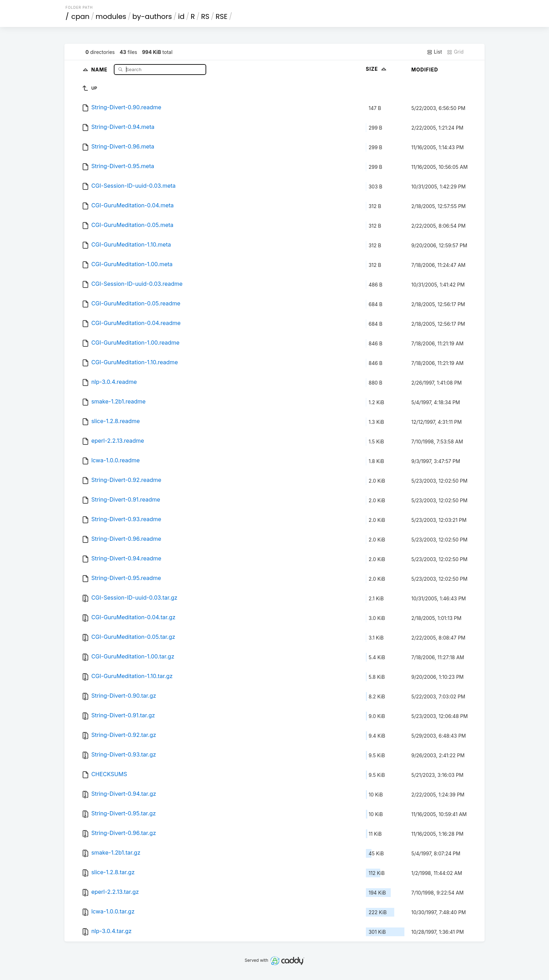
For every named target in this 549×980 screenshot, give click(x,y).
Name (100, 69)
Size (377, 69)
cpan (81, 16)
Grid (455, 52)
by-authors (152, 16)
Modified (425, 70)
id (181, 16)
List (434, 52)
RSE (222, 16)
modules (111, 16)
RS (205, 16)
